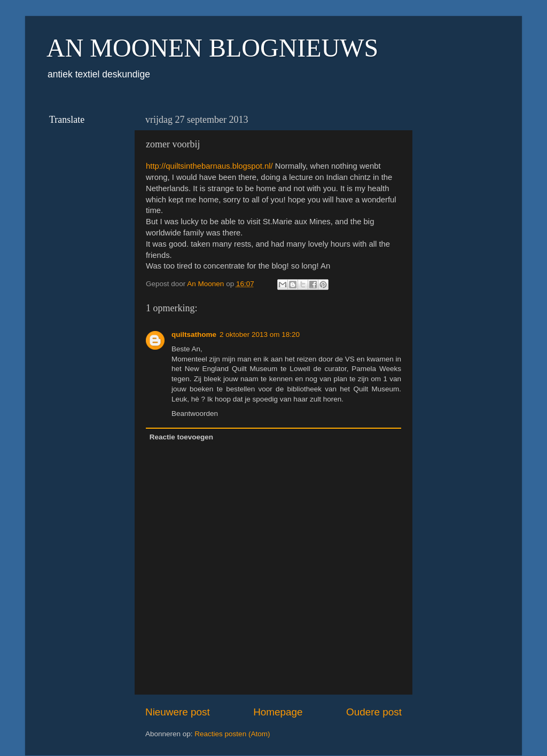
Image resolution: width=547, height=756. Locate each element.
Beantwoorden (195, 414)
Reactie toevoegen (181, 437)
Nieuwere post (178, 712)
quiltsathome (194, 334)
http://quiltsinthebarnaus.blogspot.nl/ (209, 166)
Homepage (278, 712)
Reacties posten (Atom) (232, 734)
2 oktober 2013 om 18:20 (260, 334)
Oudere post (374, 712)
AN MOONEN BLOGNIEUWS (212, 48)
